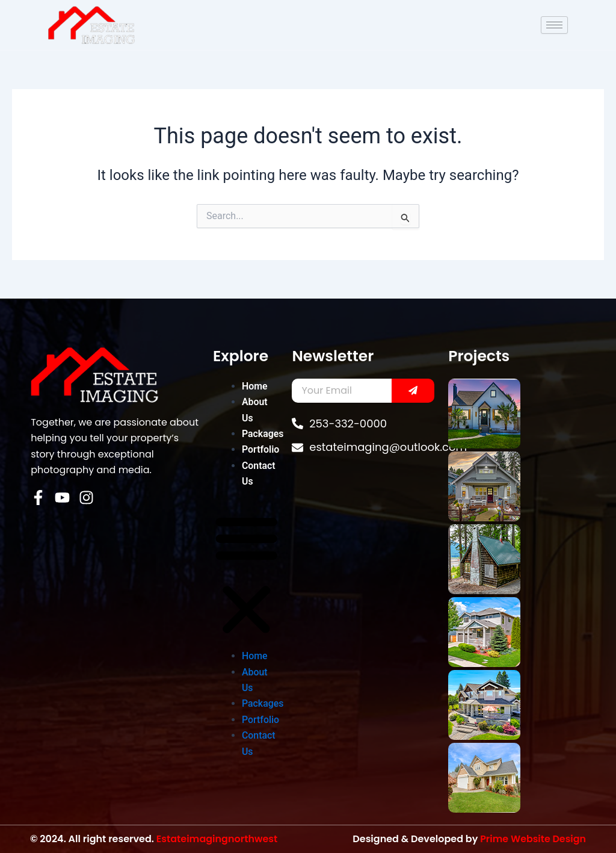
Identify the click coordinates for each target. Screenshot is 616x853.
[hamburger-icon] (554, 25)
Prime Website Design (533, 839)
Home (255, 386)
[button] (247, 576)
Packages (263, 434)
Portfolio (261, 449)
